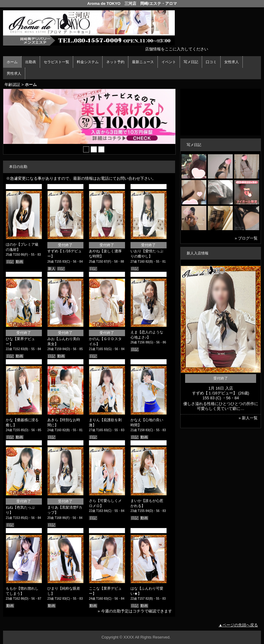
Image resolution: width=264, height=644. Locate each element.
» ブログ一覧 (246, 238)
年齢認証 (12, 85)
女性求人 (232, 62)
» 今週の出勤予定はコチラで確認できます (135, 611)
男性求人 (14, 73)
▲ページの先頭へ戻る (238, 625)
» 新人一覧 (248, 418)
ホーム (12, 62)
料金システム (88, 62)
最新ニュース (143, 62)
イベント (169, 62)
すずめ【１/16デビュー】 (215, 393)
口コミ (211, 62)
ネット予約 (115, 62)
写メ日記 (191, 62)
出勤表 (31, 62)
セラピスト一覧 (56, 62)
